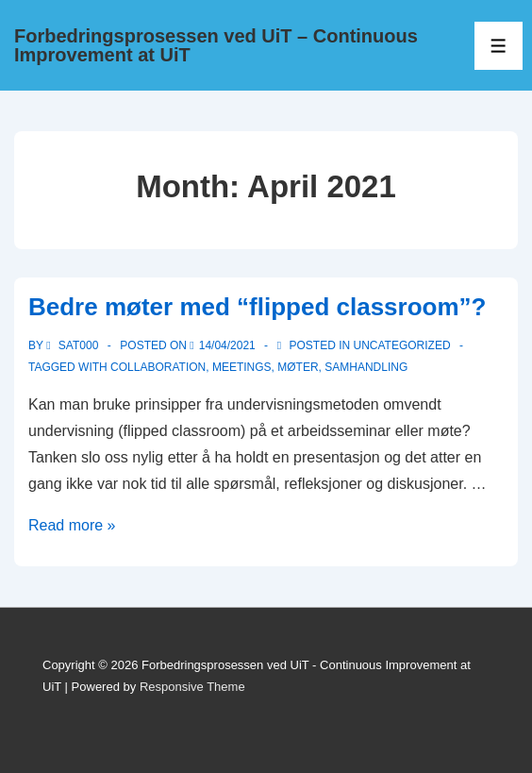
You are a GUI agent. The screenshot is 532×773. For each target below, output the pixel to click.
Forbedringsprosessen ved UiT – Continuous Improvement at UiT (216, 45)
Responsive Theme (192, 687)
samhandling (366, 367)
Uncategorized (401, 345)
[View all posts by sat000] (74, 345)
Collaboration (158, 367)
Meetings (242, 367)
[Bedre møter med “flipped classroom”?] (227, 345)
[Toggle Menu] (499, 46)
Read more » (72, 525)
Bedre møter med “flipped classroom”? (257, 307)
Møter (298, 367)
